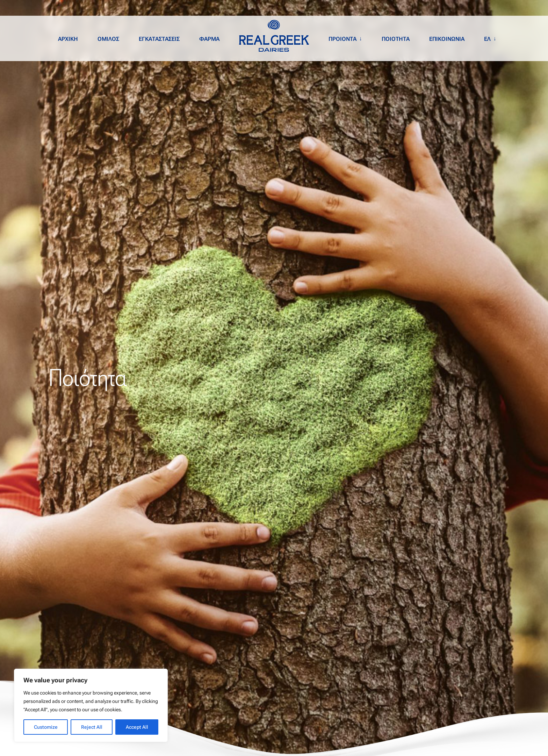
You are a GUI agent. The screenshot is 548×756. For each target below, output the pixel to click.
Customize (46, 727)
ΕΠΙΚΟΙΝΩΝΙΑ (447, 39)
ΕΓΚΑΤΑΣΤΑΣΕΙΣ (159, 39)
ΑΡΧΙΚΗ (68, 39)
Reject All (92, 727)
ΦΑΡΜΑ (209, 39)
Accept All (137, 727)
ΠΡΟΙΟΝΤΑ (342, 39)
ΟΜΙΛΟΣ (108, 39)
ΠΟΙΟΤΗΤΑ (396, 39)
